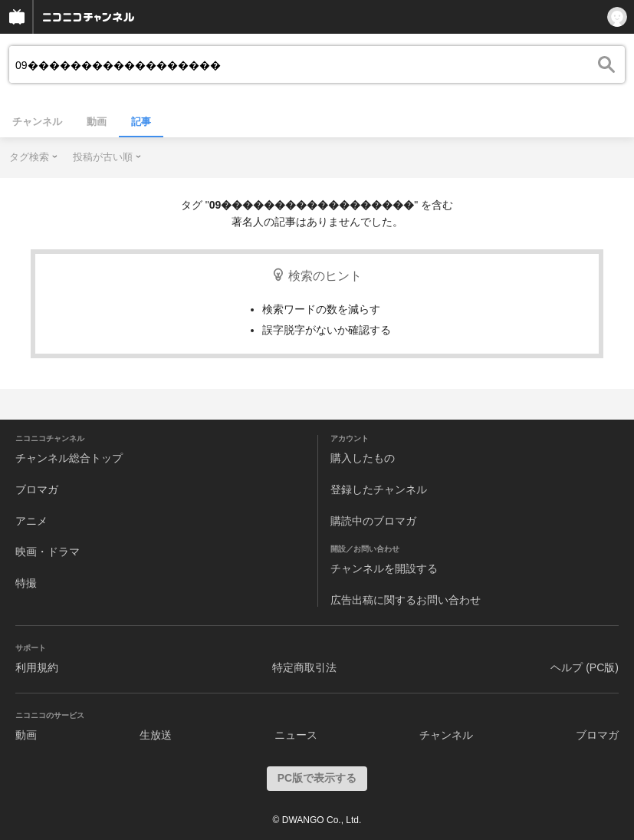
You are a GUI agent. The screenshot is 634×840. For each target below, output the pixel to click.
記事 (141, 122)
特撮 (26, 583)
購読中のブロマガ (373, 521)
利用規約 (37, 667)
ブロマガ (37, 489)
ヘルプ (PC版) (585, 667)
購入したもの (363, 458)
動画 (97, 122)
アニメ (31, 521)
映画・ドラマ (48, 552)
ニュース (296, 735)
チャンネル (37, 122)
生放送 (156, 735)
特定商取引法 (304, 667)
